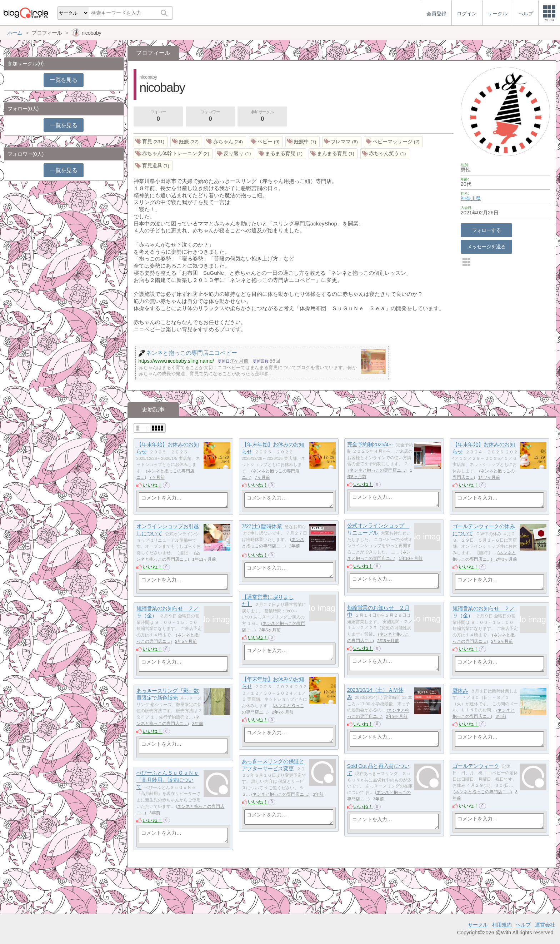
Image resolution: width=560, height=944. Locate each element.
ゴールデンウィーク (476, 766)
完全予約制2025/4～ (370, 445)
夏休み (460, 691)
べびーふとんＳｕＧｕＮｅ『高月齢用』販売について (168, 780)
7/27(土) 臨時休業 (262, 526)
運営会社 (545, 925)
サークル (478, 925)
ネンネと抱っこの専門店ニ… (377, 470)
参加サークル (262, 116)
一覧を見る (63, 80)
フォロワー (210, 116)
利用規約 (502, 925)
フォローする (487, 230)
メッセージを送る (486, 247)
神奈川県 (471, 198)
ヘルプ (523, 925)
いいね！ (152, 485)
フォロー (158, 116)
